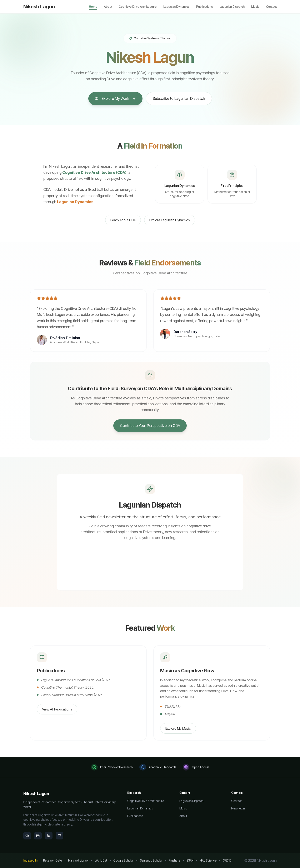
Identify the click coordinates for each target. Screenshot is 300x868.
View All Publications (57, 709)
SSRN (190, 860)
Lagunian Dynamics (176, 7)
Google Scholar (124, 860)
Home (93, 7)
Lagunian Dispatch (232, 7)
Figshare (175, 860)
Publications (205, 7)
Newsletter (238, 808)
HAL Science (208, 860)
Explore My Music (178, 728)
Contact (271, 7)
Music (255, 7)
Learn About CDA (123, 220)
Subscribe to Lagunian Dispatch (179, 98)
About (108, 7)
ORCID (227, 860)
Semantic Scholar (151, 860)
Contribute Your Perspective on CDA (150, 426)
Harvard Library (78, 860)
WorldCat (101, 860)
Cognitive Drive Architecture (138, 7)
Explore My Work (115, 98)
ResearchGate (52, 860)
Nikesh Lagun (39, 7)
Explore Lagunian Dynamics (170, 220)
